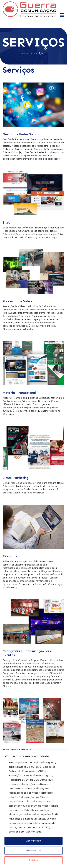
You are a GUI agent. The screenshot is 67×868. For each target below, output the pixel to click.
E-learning (10, 556)
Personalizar (34, 850)
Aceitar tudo (34, 841)
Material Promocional (19, 393)
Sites (6, 222)
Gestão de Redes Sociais (21, 134)
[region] (33, 809)
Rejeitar (34, 860)
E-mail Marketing (16, 478)
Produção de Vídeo (17, 301)
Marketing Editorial (17, 750)
